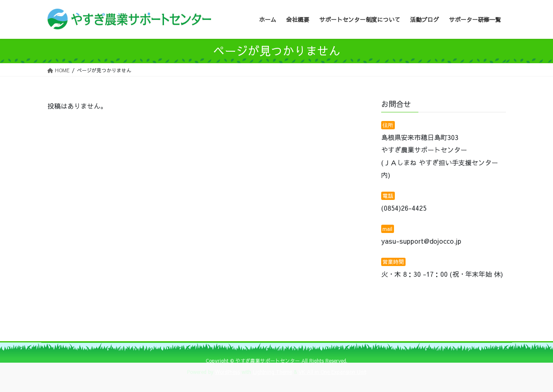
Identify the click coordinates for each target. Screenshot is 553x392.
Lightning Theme (272, 372)
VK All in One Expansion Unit (332, 372)
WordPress (228, 372)
